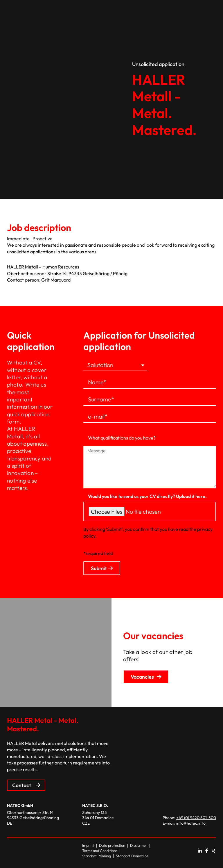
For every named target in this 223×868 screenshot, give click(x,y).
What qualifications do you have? (122, 438)
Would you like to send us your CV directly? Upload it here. (147, 496)
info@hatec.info (191, 823)
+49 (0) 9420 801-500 (196, 818)
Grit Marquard (56, 280)
